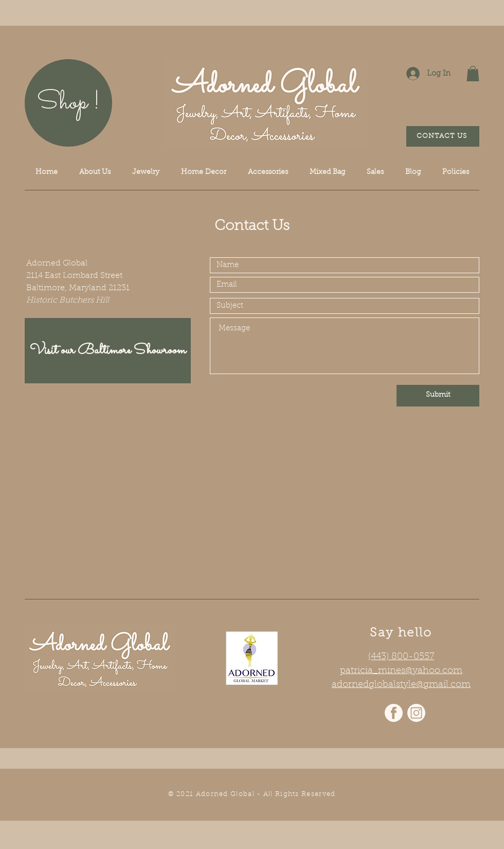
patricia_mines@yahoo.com (401, 671)
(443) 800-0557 (401, 657)
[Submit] (438, 396)
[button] (473, 74)
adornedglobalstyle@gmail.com (401, 685)
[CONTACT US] (443, 136)
